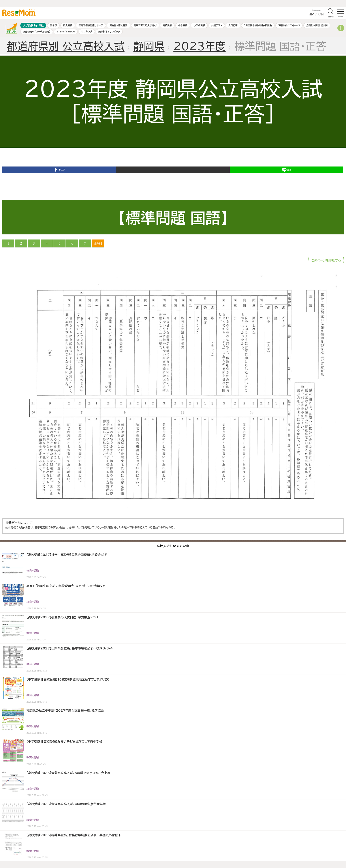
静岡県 (149, 46)
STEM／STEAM (66, 32)
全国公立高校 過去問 (317, 25)
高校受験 (167, 25)
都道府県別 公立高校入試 (66, 46)
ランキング (87, 32)
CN (321, 14)
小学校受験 (199, 25)
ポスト (173, 177)
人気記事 (233, 25)
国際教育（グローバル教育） (37, 32)
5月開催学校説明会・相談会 (258, 25)
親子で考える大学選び (145, 25)
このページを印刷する (326, 260)
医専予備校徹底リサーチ (91, 25)
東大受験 (68, 25)
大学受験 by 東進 (33, 25)
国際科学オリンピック (109, 32)
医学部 (54, 25)
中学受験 (183, 25)
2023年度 (200, 46)
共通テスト (217, 25)
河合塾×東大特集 (118, 25)
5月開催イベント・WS (289, 25)
